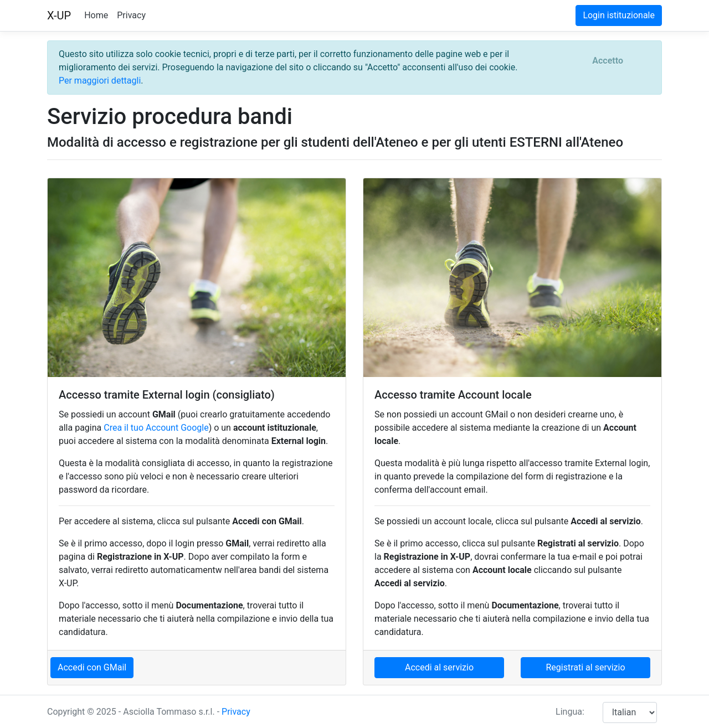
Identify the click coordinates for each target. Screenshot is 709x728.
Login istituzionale (619, 15)
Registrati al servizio (585, 667)
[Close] (608, 61)
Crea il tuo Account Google (156, 428)
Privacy (131, 15)
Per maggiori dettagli (100, 81)
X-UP (59, 16)
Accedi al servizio (439, 667)
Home (96, 15)
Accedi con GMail (92, 667)
